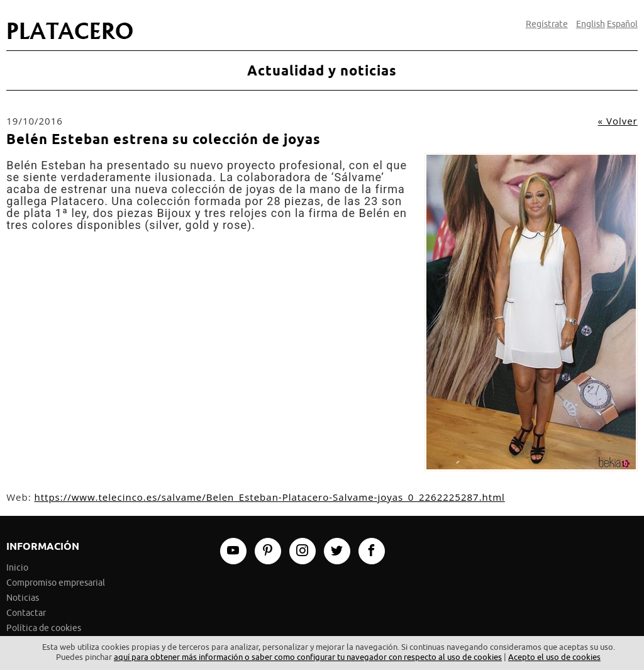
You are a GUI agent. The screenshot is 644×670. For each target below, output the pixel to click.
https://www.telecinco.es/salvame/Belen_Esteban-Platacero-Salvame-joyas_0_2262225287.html (270, 497)
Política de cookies (44, 628)
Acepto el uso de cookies (554, 657)
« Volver (618, 121)
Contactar (26, 613)
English (591, 25)
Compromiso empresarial (56, 583)
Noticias (23, 598)
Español (622, 25)
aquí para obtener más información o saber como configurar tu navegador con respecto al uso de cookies (308, 657)
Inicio (17, 568)
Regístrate (547, 25)
